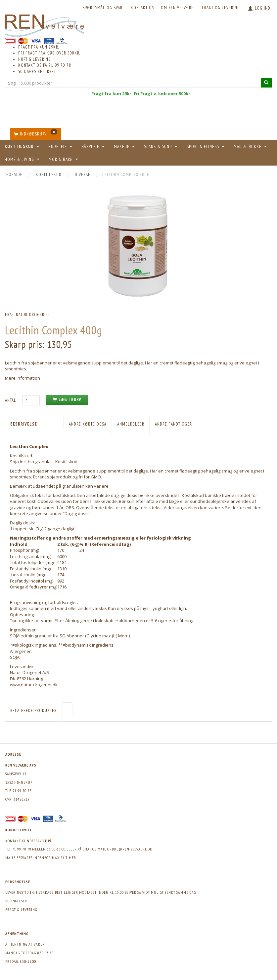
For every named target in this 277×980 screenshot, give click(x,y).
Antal (11, 400)
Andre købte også (88, 424)
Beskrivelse (24, 424)
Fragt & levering (21, 909)
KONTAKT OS (142, 8)
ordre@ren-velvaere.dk (130, 849)
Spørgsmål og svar (102, 8)
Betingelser (16, 901)
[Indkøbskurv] (36, 134)
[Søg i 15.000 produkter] (266, 83)
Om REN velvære (177, 8)
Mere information (23, 378)
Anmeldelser (131, 424)
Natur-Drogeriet (33, 315)
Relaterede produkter (33, 711)
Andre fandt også (173, 424)
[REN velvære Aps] (44, 24)
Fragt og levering (221, 8)
